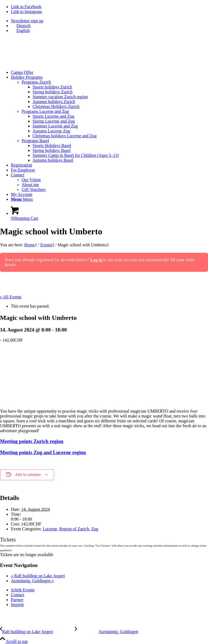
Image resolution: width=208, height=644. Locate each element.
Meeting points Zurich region (32, 441)
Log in (97, 260)
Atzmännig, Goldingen (32, 581)
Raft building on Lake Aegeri (38, 576)
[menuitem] (109, 21)
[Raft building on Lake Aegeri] (37, 632)
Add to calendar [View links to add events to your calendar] (28, 475)
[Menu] (22, 199)
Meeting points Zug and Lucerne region (43, 452)
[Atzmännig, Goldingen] (107, 632)
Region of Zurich (74, 529)
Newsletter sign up (27, 21)
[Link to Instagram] (26, 12)
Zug (95, 529)
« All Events (11, 297)
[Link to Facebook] (26, 7)
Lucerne (50, 529)
